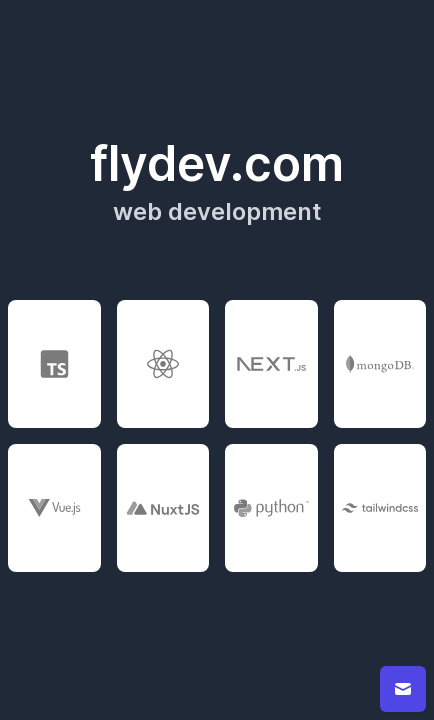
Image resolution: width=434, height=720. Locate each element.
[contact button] (403, 689)
